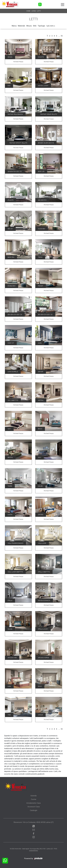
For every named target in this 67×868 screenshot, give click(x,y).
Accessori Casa (34, 807)
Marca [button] (14, 26)
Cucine (34, 799)
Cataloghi (34, 810)
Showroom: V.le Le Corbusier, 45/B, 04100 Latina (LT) (34, 822)
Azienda (33, 796)
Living (34, 11)
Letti (39, 11)
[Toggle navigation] (63, 4)
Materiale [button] (21, 26)
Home (28, 11)
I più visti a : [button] (51, 26)
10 (62, 36)
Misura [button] (29, 26)
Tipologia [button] (41, 26)
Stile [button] (35, 26)
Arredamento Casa (33, 803)
